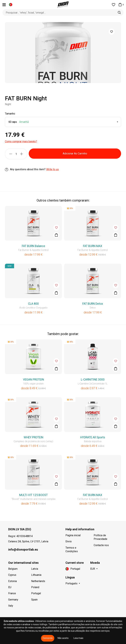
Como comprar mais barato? (21, 141)
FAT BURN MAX (93, 246)
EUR (93, 569)
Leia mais (78, 638)
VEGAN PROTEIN (33, 380)
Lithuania (36, 575)
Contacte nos (101, 545)
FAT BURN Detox (93, 304)
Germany (13, 600)
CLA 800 (33, 304)
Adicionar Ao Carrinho (75, 154)
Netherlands (38, 581)
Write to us (52, 169)
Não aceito (63, 638)
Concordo (48, 638)
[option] (63, 53)
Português (71, 583)
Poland (35, 587)
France (12, 593)
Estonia (12, 581)
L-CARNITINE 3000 (93, 380)
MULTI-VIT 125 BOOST (33, 495)
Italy (11, 606)
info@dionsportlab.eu (23, 549)
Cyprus (12, 575)
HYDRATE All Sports (93, 437)
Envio (69, 541)
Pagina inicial (73, 535)
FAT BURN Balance (33, 246)
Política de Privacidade (100, 537)
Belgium (13, 569)
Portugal (36, 593)
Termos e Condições (72, 549)
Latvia (35, 569)
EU (10, 587)
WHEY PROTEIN (33, 437)
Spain (34, 600)
